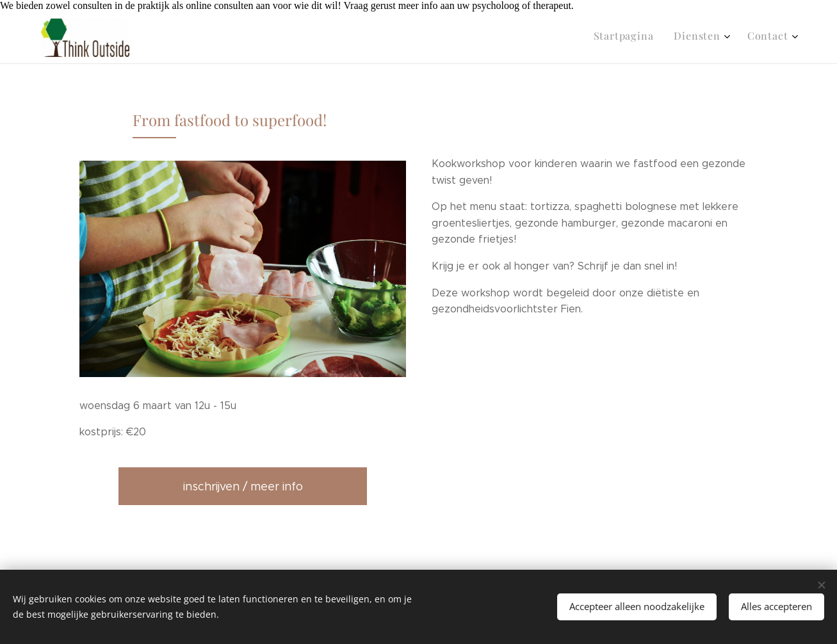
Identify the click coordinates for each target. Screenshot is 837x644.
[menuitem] (744, 38)
